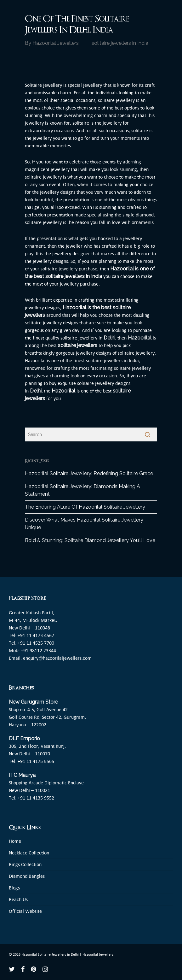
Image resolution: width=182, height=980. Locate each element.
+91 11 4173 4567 (36, 635)
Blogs (14, 888)
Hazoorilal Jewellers (56, 43)
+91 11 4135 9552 (36, 798)
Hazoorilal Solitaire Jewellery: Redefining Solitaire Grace (89, 473)
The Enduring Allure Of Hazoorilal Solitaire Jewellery (85, 507)
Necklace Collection (29, 853)
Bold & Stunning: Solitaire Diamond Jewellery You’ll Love (90, 540)
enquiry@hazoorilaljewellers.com (57, 658)
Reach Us (18, 899)
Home (15, 841)
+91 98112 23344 (38, 650)
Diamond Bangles (27, 876)
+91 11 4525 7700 (36, 643)
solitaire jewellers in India (120, 43)
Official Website (25, 911)
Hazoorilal (74, 307)
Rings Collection (25, 864)
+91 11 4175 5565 (36, 761)
